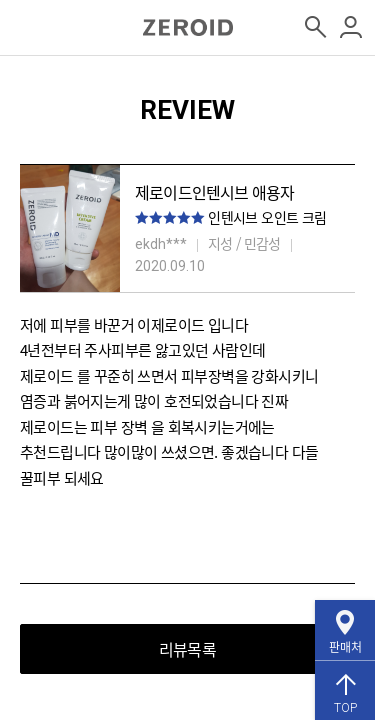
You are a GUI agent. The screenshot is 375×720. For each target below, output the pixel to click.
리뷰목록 (187, 649)
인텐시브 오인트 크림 (267, 217)
